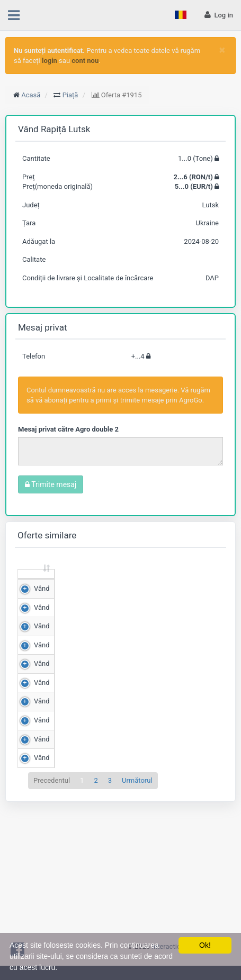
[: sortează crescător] (36, 584)
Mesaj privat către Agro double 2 (68, 429)
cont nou (85, 61)
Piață (70, 95)
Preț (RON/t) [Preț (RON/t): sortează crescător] (128, 583)
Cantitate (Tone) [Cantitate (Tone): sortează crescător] (73, 583)
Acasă (31, 95)
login (50, 61)
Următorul (137, 913)
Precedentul (52, 913)
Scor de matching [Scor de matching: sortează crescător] (181, 583)
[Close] (222, 50)
